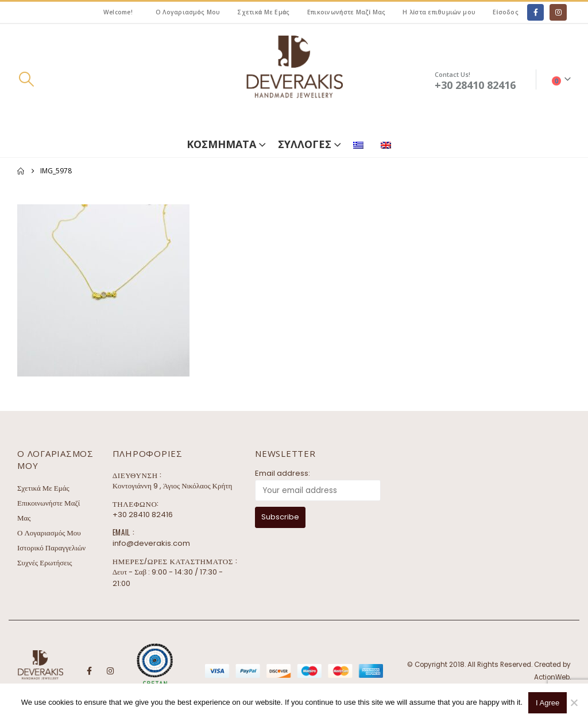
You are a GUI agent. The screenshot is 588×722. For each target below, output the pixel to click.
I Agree (548, 703)
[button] (26, 79)
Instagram (110, 671)
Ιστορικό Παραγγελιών (51, 548)
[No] (574, 702)
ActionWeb (552, 677)
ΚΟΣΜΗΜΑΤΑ (221, 144)
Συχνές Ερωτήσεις (45, 563)
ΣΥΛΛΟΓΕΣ (305, 144)
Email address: (283, 473)
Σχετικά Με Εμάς (263, 12)
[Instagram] (558, 12)
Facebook (89, 671)
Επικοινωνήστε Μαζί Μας (347, 12)
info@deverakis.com (151, 543)
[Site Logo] (294, 79)
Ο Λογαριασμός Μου (188, 12)
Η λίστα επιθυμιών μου (439, 12)
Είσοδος (506, 12)
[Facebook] (535, 12)
